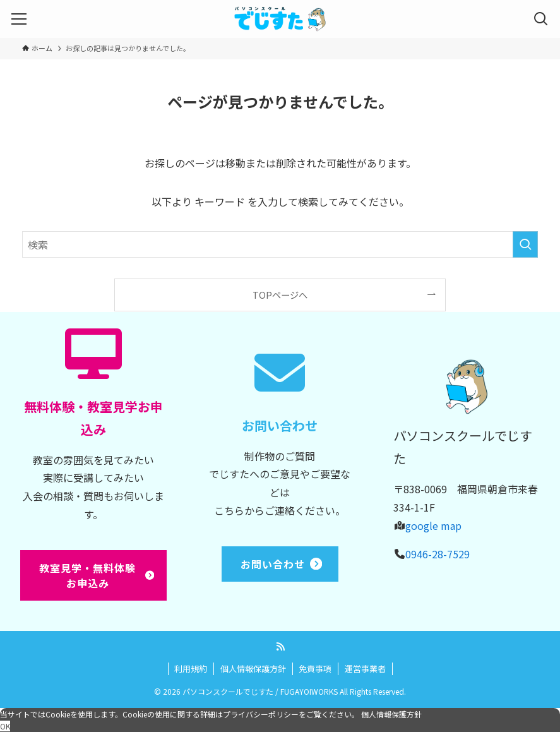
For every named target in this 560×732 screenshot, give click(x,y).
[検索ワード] (280, 244)
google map (433, 525)
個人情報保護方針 (253, 669)
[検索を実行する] (525, 244)
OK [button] (5, 726)
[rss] (280, 647)
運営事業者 (365, 669)
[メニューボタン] (19, 19)
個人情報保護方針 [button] (391, 714)
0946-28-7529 (438, 554)
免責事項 (315, 669)
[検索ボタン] (541, 19)
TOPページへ (280, 295)
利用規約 (191, 669)
